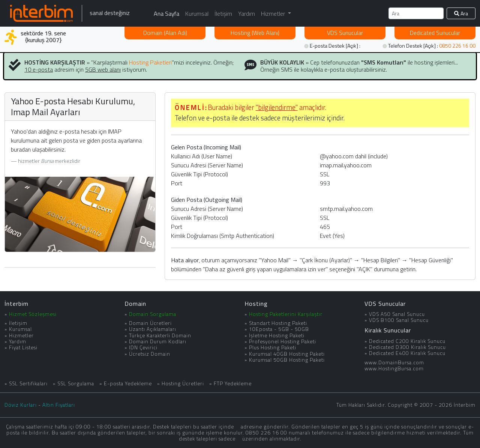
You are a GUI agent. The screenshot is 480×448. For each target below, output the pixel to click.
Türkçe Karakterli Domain (160, 335)
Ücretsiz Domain (150, 354)
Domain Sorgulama (153, 314)
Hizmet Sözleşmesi (33, 314)
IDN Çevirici (143, 347)
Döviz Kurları (21, 405)
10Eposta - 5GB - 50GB (279, 329)
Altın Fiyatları (59, 405)
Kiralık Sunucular (388, 330)
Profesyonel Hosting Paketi (283, 341)
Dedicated (435, 33)
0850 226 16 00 (457, 46)
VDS (345, 33)
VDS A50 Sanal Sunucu (397, 314)
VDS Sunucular (385, 304)
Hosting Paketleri (150, 62)
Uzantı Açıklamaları (153, 329)
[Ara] (416, 13)
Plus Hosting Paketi (273, 347)
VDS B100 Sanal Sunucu (399, 320)
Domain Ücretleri (150, 323)
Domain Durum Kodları (158, 341)
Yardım (247, 14)
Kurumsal (197, 14)
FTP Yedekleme (233, 383)
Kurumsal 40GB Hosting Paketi (287, 354)
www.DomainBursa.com (394, 362)
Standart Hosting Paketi (278, 323)
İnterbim (16, 304)
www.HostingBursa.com (394, 368)
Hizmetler (21, 335)
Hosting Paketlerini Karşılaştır (286, 314)
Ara (461, 13)
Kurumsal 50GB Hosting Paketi (287, 360)
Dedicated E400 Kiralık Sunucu (407, 353)
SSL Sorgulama (76, 383)
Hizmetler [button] (274, 14)
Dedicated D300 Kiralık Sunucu (407, 347)
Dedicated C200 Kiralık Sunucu (407, 341)
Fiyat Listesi (23, 347)
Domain (165, 33)
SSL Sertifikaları (28, 383)
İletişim (223, 14)
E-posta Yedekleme (128, 383)
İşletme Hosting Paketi (277, 335)
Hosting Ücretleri (183, 383)
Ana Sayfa (166, 14)
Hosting (255, 33)
